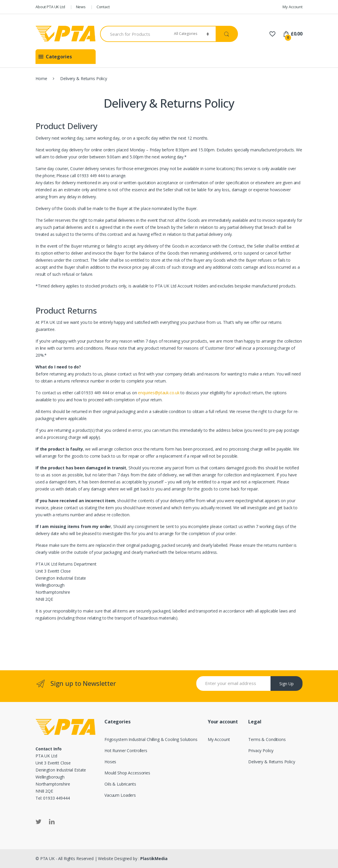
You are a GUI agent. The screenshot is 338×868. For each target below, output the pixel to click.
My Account (293, 7)
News (81, 7)
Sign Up (287, 684)
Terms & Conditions (267, 739)
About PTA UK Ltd (50, 7)
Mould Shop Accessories (127, 773)
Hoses (110, 762)
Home (41, 78)
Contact (103, 7)
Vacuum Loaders (120, 795)
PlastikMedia (154, 858)
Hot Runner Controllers (126, 751)
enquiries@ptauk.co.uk (159, 393)
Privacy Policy (261, 751)
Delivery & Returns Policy (272, 762)
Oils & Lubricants (120, 784)
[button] (59, 57)
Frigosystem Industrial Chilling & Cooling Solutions (151, 739)
